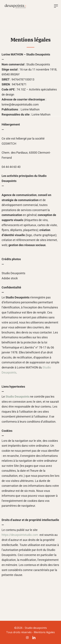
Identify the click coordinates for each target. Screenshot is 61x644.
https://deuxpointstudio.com (20, 535)
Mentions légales (44, 632)
